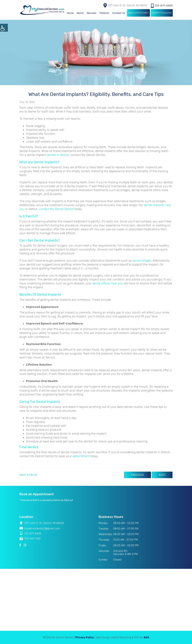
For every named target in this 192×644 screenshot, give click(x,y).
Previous (136, 475)
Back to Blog (28, 475)
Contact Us (119, 13)
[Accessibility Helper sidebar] (4, 28)
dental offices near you (108, 283)
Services (92, 13)
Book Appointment (138, 13)
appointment (81, 456)
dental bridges (142, 260)
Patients (104, 13)
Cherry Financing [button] (162, 13)
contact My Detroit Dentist (56, 209)
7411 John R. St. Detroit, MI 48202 (125, 5)
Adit (146, 637)
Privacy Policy (85, 637)
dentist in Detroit (58, 155)
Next (162, 475)
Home (70, 13)
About (80, 13)
